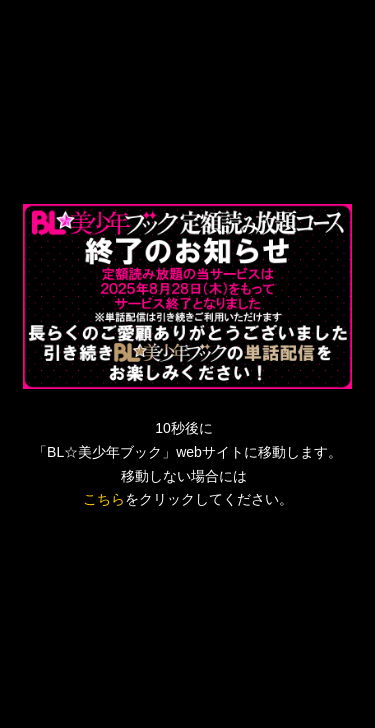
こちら (104, 499)
